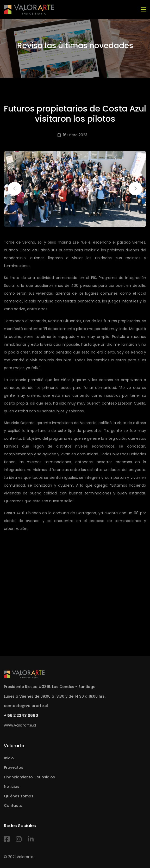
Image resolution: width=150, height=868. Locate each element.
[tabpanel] (75, 189)
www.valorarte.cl (20, 725)
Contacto (13, 805)
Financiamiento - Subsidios (29, 777)
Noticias (12, 786)
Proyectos (14, 767)
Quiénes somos (19, 796)
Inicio (9, 758)
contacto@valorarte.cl (26, 706)
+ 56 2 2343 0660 (21, 715)
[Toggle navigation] (143, 10)
